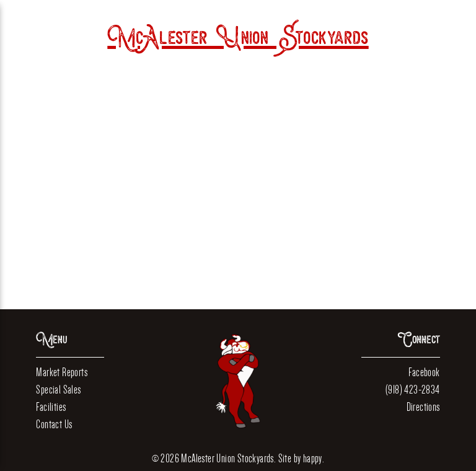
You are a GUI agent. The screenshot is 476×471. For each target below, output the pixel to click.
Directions (423, 407)
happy (313, 458)
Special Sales (58, 390)
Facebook (424, 372)
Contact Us (54, 424)
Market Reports (62, 372)
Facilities (51, 407)
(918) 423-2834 (413, 390)
